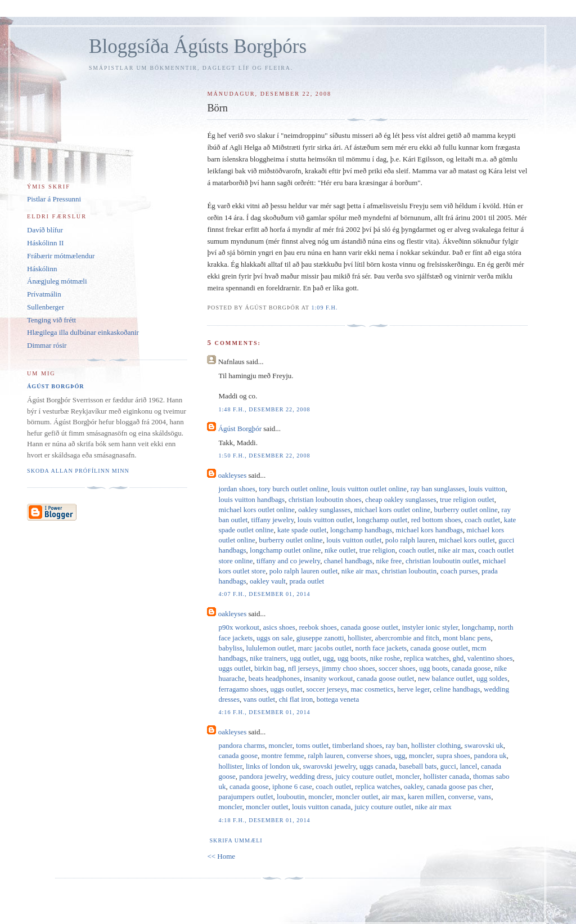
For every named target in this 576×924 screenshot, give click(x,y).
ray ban (397, 745)
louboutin (291, 797)
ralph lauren (325, 755)
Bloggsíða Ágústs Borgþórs (198, 46)
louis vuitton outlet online (369, 489)
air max (393, 797)
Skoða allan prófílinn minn (78, 471)
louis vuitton (487, 489)
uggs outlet (234, 668)
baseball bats (418, 766)
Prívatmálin (44, 294)
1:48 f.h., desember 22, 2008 (264, 409)
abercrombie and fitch (407, 638)
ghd (458, 658)
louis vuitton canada (321, 807)
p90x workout (239, 627)
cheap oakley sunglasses (400, 499)
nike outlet (340, 550)
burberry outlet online (465, 510)
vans (484, 797)
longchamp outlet (382, 520)
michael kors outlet (467, 540)
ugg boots (352, 658)
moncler (281, 745)
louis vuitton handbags (251, 499)
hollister (359, 638)
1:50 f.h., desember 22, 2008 (264, 456)
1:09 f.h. (324, 308)
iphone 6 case (292, 786)
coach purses (459, 571)
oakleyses (233, 475)
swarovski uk (484, 745)
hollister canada (446, 776)
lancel (468, 766)
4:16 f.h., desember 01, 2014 (264, 712)
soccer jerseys (327, 689)
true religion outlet (467, 499)
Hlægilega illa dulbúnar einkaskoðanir (83, 332)
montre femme (283, 755)
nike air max (456, 550)
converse (461, 797)
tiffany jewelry (273, 520)
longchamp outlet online (285, 550)
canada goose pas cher (459, 786)
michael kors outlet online (256, 510)
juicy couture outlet (364, 776)
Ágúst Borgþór (240, 429)
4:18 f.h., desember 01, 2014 (264, 820)
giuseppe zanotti (320, 638)
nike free (389, 561)
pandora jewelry (262, 776)
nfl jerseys (303, 668)
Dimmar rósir (47, 345)
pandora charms (242, 745)
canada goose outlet (369, 627)
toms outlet (312, 745)
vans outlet (259, 699)
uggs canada (377, 766)
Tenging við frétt (51, 320)
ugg (328, 658)
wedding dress (311, 776)
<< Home (221, 856)
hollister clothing (436, 745)
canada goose (471, 668)
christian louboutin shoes (325, 499)
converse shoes (368, 755)
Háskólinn (42, 269)
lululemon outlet (271, 648)
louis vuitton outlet (325, 520)
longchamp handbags (361, 530)
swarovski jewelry (329, 766)
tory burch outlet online (293, 489)
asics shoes (279, 627)
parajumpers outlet (246, 797)
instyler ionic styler (430, 627)
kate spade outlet (302, 530)
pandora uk (490, 755)
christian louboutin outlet (442, 561)
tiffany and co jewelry (288, 561)
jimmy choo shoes (348, 668)
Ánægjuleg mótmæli (57, 281)
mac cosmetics (372, 689)
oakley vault (268, 581)
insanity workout (328, 678)
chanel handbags (348, 561)
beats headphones (274, 678)
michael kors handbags (429, 530)
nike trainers (268, 658)
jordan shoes (237, 489)
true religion (377, 550)
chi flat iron (296, 699)
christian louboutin (409, 571)
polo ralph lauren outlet (304, 571)
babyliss (230, 648)
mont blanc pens (467, 638)
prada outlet (307, 581)
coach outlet (482, 520)
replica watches (426, 658)
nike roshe (385, 658)
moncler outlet (357, 797)
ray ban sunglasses (438, 489)
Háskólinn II (45, 243)
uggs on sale (274, 638)
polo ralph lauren (410, 540)
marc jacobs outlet (325, 648)
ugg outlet (304, 658)
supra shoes (453, 755)
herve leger (413, 689)
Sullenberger (46, 307)
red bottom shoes (436, 520)
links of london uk (273, 766)
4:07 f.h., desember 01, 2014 (264, 594)
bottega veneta (338, 699)
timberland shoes (357, 745)
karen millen (426, 797)
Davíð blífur (45, 230)
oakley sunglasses (324, 510)
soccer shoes (397, 668)
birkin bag (269, 668)
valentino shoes (490, 658)
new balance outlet (445, 678)
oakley (413, 786)
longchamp (478, 627)
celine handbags (456, 689)
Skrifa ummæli (236, 840)
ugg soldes (492, 678)
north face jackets (381, 648)
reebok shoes (318, 627)
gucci (448, 766)
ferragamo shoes (242, 689)
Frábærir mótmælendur (61, 256)
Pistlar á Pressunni (54, 199)
